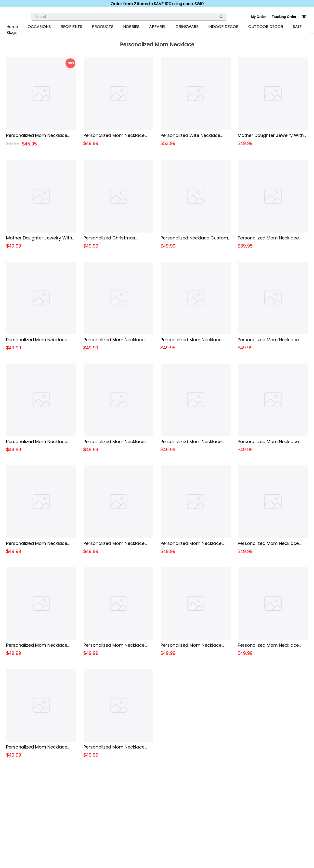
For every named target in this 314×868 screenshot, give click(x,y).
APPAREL (157, 27)
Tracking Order (284, 17)
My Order (258, 17)
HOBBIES (131, 27)
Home (12, 27)
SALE (297, 27)
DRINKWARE (187, 27)
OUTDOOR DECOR (266, 27)
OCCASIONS (39, 27)
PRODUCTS (103, 27)
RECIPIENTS (71, 27)
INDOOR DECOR (223, 27)
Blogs (12, 33)
